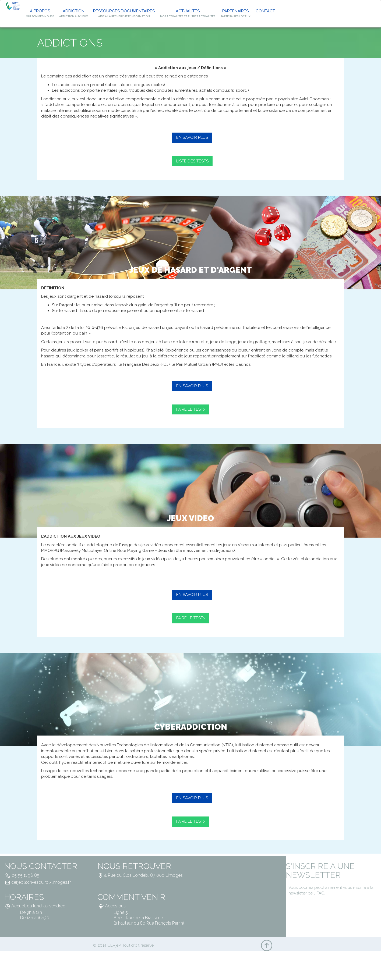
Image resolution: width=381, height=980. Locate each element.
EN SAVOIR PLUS (192, 137)
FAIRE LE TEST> (191, 409)
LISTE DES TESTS (192, 161)
